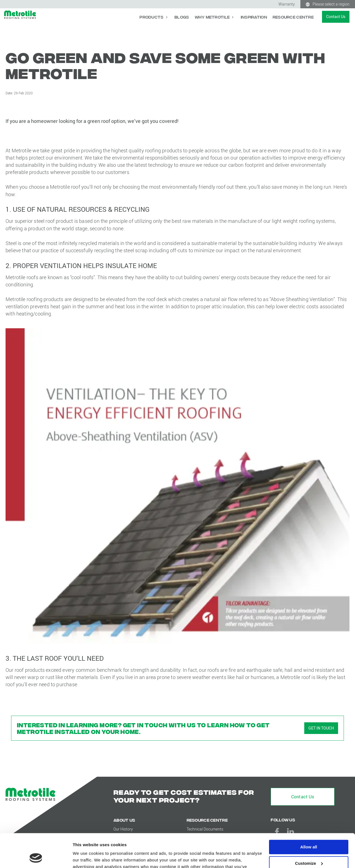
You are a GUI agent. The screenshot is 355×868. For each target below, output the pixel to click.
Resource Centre (293, 17)
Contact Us (336, 17)
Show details (86, 857)
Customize (309, 832)
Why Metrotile (213, 17)
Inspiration (254, 17)
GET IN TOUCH (321, 728)
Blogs (182, 17)
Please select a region (331, 4)
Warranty (287, 4)
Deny (309, 848)
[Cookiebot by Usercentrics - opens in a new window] (36, 857)
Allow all (309, 815)
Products (152, 17)
